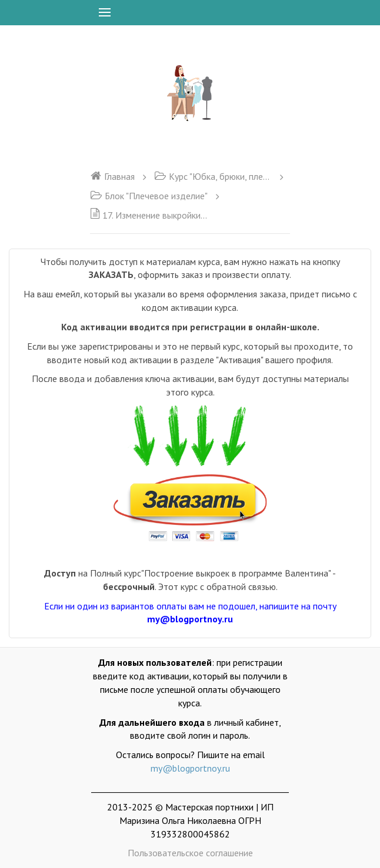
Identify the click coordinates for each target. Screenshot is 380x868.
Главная (112, 176)
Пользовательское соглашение (190, 853)
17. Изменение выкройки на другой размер (149, 215)
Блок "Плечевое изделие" (149, 196)
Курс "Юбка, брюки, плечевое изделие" (213, 176)
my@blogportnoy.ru (190, 768)
